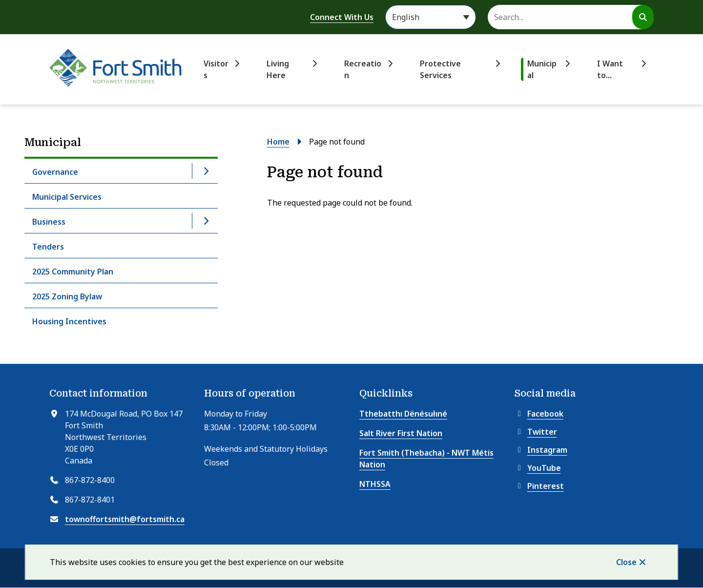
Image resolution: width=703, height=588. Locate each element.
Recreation (363, 69)
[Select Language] (431, 17)
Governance (55, 172)
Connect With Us (342, 17)
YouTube (538, 468)
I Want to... (610, 69)
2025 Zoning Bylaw (67, 296)
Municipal (542, 69)
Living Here (278, 69)
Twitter (536, 432)
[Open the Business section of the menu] (206, 221)
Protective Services (440, 69)
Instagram (541, 450)
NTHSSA (375, 484)
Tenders (48, 247)
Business (49, 222)
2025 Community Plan (73, 272)
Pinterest (539, 486)
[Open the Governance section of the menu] (206, 171)
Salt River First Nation (401, 433)
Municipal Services (67, 197)
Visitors (216, 69)
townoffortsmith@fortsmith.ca (125, 519)
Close (626, 562)
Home (278, 142)
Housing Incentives (69, 321)
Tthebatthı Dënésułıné (403, 414)
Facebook (539, 414)
